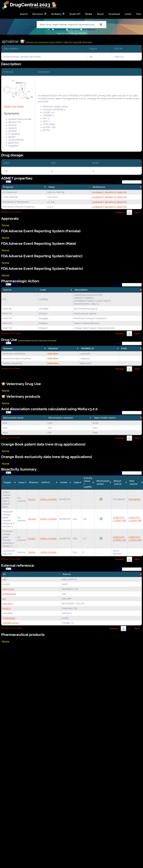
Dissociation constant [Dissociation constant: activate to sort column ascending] (61, 418)
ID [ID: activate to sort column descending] (4, 574)
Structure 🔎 (39, 14)
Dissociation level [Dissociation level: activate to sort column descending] (13, 418)
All (51, 30)
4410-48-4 (8, 604)
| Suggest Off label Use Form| (28, 341)
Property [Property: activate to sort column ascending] (8, 187)
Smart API (75, 14)
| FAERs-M (67, 42)
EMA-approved (74, 30)
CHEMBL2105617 (11, 623)
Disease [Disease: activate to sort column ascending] (8, 348)
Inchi (14, 106)
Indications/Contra (47, 42)
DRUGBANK (135, 499)
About (100, 14)
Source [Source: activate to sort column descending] (7, 290)
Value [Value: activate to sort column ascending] (52, 187)
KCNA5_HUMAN (48, 539)
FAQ (138, 14)
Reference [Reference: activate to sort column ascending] (99, 187)
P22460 (32, 539)
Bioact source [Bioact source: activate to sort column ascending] (118, 482)
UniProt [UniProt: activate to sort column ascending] (45, 482)
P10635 (32, 552)
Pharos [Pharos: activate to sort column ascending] (33, 482)
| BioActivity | (87, 42)
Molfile (8, 106)
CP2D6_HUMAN (48, 552)
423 (4, 599)
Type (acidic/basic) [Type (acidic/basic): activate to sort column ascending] (105, 418)
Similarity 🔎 (58, 14)
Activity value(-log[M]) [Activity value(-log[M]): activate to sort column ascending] (88, 482)
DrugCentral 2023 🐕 (33, 5)
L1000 (128, 14)
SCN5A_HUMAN (48, 499)
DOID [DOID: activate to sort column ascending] (124, 348)
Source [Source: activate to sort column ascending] (67, 574)
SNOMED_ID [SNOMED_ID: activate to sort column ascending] (87, 348)
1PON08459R (9, 594)
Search (24, 14)
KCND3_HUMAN (48, 519)
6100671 (7, 608)
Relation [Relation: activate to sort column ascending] (53, 348)
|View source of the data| (48, 341)
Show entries (9, 182)
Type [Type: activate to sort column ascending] (76, 482)
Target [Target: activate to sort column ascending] (7, 482)
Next (137, 212)
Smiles (20, 106)
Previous (120, 212)
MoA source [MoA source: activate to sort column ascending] (133, 482)
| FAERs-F (59, 42)
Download (114, 14)
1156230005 (8, 589)
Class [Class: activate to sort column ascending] (21, 482)
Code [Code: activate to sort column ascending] (43, 290)
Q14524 (32, 499)
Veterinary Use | (32, 42)
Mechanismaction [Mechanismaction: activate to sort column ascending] (103, 482)
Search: (128, 182)
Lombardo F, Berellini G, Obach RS (109, 192)
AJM (4, 579)
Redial (89, 14)
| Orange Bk (77, 42)
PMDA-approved (89, 30)
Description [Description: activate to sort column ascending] (81, 290)
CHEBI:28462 (9, 618)
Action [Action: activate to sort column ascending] (64, 482)
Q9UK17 (32, 519)
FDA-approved (60, 30)
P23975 (83, 33)
